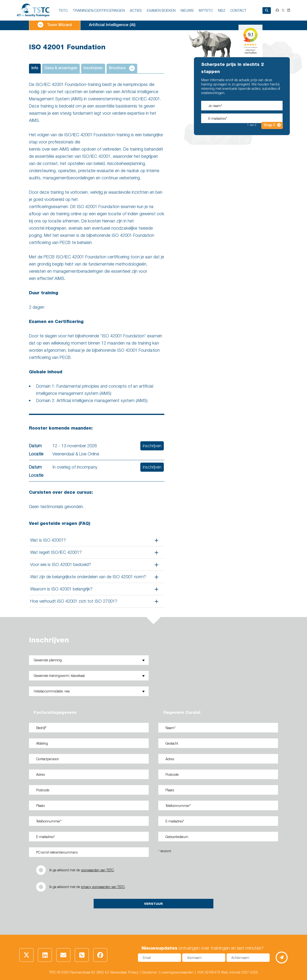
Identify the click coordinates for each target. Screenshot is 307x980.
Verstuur (153, 904)
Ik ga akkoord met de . (82, 870)
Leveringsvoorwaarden (177, 972)
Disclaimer (149, 972)
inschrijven (152, 446)
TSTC (63, 10)
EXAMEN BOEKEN (161, 10)
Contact (238, 10)
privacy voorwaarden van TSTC (103, 887)
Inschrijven (93, 68)
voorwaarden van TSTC (97, 870)
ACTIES (136, 10)
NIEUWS (187, 10)
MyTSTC (206, 10)
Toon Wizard (55, 25)
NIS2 (222, 10)
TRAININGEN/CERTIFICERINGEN (99, 10)
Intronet (235, 972)
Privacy (133, 972)
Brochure (122, 68)
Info (35, 68)
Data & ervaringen (61, 68)
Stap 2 (272, 125)
